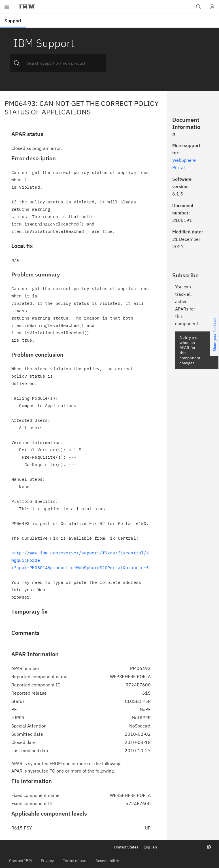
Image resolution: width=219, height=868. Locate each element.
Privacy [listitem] (47, 861)
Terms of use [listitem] (75, 861)
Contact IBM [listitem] (20, 861)
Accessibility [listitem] (107, 861)
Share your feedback (215, 335)
